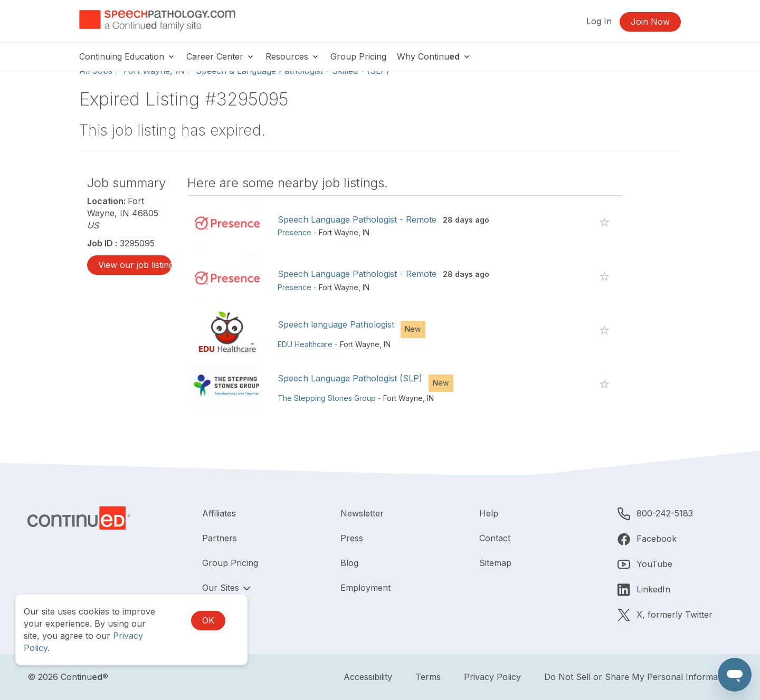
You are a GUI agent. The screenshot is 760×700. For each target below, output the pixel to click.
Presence (294, 232)
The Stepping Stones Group (327, 398)
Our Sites (222, 588)
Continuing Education (127, 56)
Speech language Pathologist (336, 324)
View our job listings (135, 265)
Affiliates (219, 513)
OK (208, 620)
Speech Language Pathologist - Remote (357, 219)
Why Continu (434, 56)
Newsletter (362, 513)
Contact (495, 538)
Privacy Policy (492, 677)
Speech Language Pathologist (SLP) (350, 378)
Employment (365, 588)
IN (366, 232)
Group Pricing (358, 56)
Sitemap (495, 563)
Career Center (221, 56)
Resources (293, 56)
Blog (349, 563)
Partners (220, 538)
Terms (428, 677)
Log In (599, 21)
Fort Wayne (339, 232)
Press (352, 538)
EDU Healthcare (305, 344)
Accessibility (368, 677)
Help (489, 513)
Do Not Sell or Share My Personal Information (638, 677)
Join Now (650, 22)
